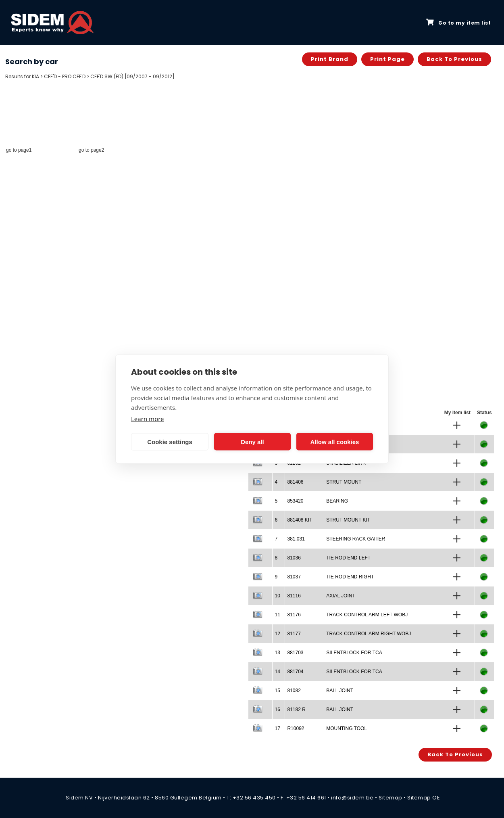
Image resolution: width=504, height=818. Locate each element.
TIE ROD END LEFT (348, 558)
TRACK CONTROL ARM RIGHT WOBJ (369, 634)
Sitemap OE (424, 798)
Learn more (148, 419)
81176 (294, 615)
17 (277, 728)
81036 (294, 558)
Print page (387, 59)
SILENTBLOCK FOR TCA (354, 653)
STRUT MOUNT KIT (348, 520)
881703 (295, 653)
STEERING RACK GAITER (356, 539)
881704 (295, 672)
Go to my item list (458, 23)
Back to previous (454, 59)
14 (277, 672)
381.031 (296, 539)
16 (277, 709)
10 (277, 596)
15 (277, 691)
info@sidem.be (352, 798)
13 (277, 653)
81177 (294, 634)
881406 (295, 482)
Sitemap (390, 798)
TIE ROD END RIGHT (350, 577)
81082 (294, 691)
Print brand (330, 59)
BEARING (337, 501)
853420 (295, 501)
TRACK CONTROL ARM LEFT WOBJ (367, 615)
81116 (294, 596)
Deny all (252, 441)
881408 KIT (300, 520)
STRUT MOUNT (344, 482)
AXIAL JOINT (341, 596)
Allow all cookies (335, 441)
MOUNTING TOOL (347, 728)
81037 (294, 577)
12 (277, 634)
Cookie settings (170, 441)
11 (277, 615)
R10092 (296, 728)
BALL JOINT (340, 691)
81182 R (296, 709)
